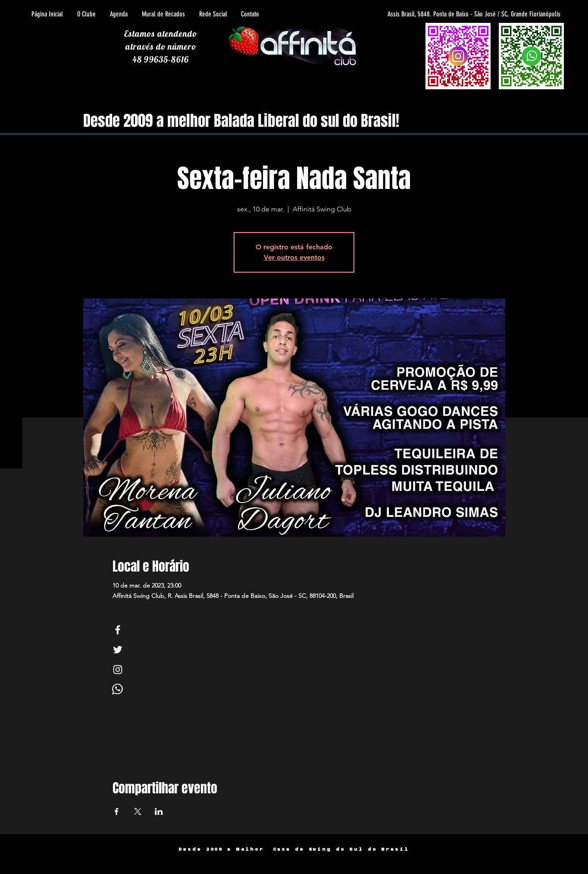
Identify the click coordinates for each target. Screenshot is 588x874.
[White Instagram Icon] (118, 670)
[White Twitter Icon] (118, 650)
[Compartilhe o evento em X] (138, 811)
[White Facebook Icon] (118, 630)
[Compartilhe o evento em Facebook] (117, 811)
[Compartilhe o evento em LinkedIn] (159, 811)
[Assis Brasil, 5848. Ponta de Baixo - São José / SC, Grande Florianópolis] (444, 14)
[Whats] (118, 689)
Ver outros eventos (294, 257)
